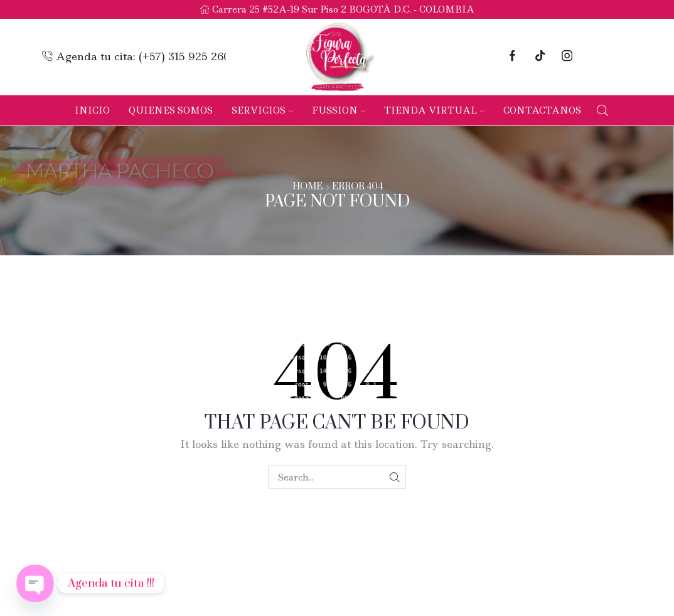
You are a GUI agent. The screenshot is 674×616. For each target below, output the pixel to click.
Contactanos (542, 110)
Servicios (262, 110)
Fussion (339, 110)
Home (308, 187)
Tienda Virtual (434, 110)
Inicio (92, 110)
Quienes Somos (171, 110)
